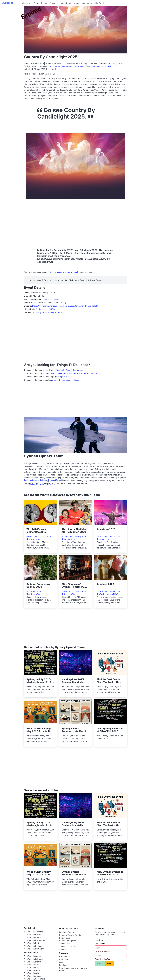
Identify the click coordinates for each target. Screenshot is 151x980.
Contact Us (87, 3)
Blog (36, 3)
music (55, 380)
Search (44, 3)
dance (76, 380)
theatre (62, 380)
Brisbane (93, 373)
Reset (110, 963)
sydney (69, 380)
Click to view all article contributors (40, 485)
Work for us (66, 3)
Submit (100, 963)
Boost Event (96, 280)
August (69, 370)
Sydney (59, 373)
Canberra (84, 373)
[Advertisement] (11, 21)
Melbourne (73, 373)
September (78, 370)
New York (50, 373)
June (58, 370)
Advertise (54, 3)
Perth (65, 373)
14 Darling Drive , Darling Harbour (47, 313)
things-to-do (63, 377)
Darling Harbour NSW (45, 309)
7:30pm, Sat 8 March (52, 299)
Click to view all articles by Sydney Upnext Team (46, 480)
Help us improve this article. (63, 272)
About (77, 3)
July (63, 370)
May (53, 370)
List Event (99, 3)
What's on (26, 3)
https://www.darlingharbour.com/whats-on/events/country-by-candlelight (81, 66)
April (48, 370)
